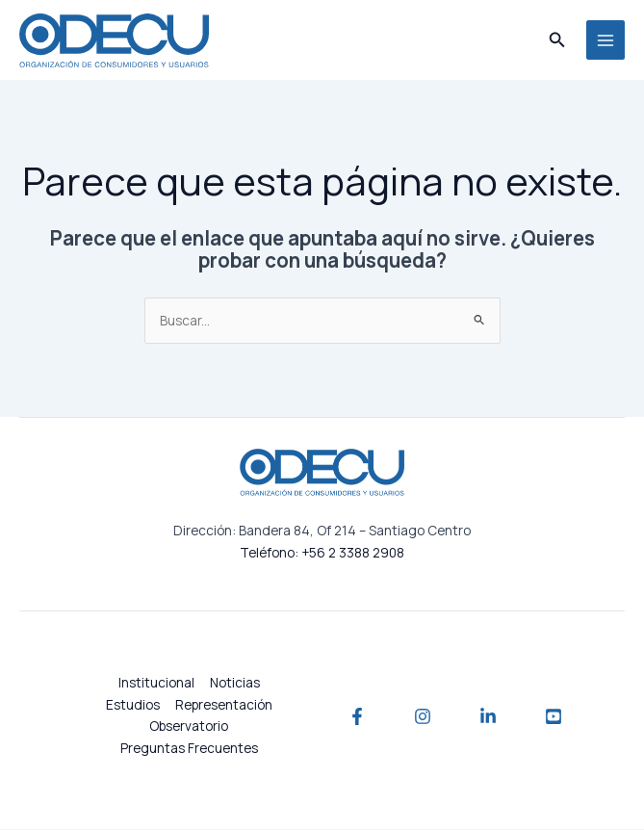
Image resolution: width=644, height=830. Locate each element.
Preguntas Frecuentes (189, 749)
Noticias (235, 683)
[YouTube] (554, 717)
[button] (557, 40)
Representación (224, 705)
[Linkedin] (488, 717)
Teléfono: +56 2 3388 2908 (322, 553)
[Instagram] (423, 717)
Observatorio (189, 726)
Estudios (133, 705)
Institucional (156, 683)
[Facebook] (357, 717)
